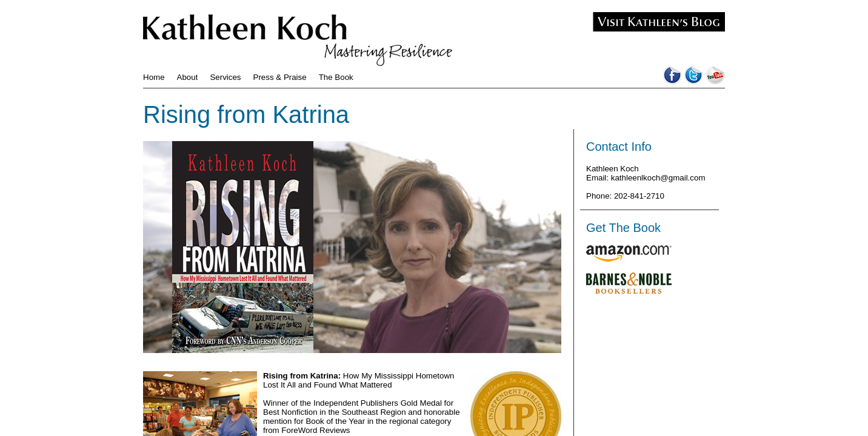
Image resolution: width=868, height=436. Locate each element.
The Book (336, 77)
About (188, 77)
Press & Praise (280, 77)
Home (154, 77)
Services (225, 77)
